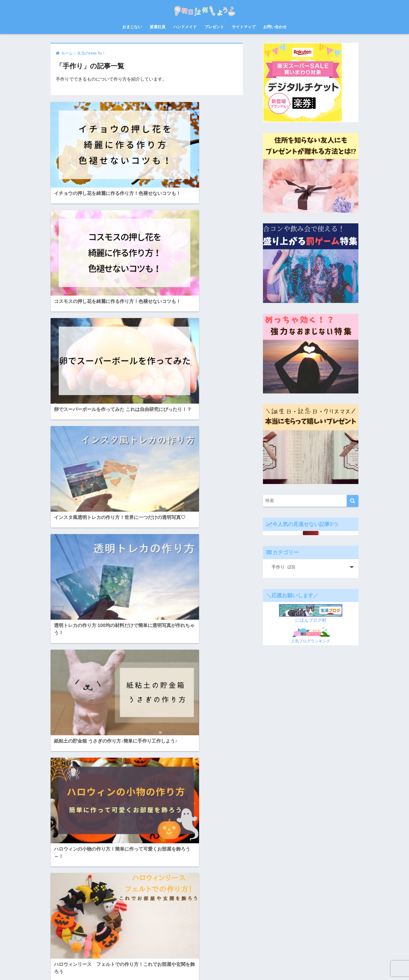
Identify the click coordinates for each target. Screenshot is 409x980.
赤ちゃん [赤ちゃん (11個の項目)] (59, 928)
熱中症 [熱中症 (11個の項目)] (89, 909)
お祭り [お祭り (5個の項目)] (130, 843)
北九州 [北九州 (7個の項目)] (57, 890)
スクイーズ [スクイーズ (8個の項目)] (130, 862)
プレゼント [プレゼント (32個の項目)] (61, 881)
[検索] (353, 501)
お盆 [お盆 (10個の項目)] (115, 843)
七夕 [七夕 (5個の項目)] (94, 881)
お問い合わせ (275, 27)
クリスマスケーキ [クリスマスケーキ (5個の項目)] (65, 862)
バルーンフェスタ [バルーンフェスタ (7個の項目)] (113, 871)
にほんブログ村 (311, 620)
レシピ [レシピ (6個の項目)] (80, 881)
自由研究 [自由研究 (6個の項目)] (75, 918)
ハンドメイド (185, 27)
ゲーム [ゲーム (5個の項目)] (89, 862)
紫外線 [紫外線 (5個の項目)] (57, 918)
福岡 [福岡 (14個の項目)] (130, 909)
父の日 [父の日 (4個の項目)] (105, 909)
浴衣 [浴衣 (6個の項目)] (75, 909)
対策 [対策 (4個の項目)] (85, 890)
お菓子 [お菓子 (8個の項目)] (57, 853)
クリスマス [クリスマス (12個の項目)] (118, 853)
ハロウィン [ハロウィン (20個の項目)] (61, 871)
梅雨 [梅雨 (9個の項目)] (104, 900)
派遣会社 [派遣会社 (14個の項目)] (59, 909)
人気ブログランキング (311, 641)
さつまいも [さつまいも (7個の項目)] (76, 853)
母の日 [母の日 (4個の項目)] (118, 900)
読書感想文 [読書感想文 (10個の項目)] (115, 918)
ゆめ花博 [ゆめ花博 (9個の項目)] (97, 853)
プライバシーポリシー (242, 966)
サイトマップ (244, 27)
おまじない (132, 27)
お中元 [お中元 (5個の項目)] (69, 843)
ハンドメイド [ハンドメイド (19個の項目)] (84, 871)
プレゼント (214, 27)
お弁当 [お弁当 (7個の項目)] (85, 843)
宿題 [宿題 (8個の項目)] (72, 890)
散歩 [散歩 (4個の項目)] (56, 900)
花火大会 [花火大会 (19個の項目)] (94, 918)
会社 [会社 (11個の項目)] (107, 881)
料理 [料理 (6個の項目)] (69, 900)
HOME (205, 955)
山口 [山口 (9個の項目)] (98, 890)
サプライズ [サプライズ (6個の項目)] (108, 862)
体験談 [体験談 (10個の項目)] (134, 881)
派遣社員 (158, 27)
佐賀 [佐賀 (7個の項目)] (120, 881)
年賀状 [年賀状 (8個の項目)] (112, 890)
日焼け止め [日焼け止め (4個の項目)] (86, 900)
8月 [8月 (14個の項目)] (55, 843)
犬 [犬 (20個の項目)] (118, 909)
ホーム (156, 966)
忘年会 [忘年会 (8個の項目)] (128, 890)
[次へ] (168, 786)
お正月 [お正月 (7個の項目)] (101, 843)
